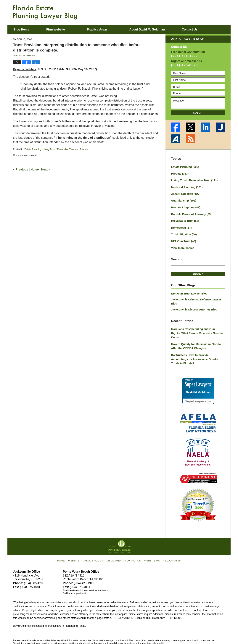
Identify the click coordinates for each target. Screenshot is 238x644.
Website (77, 541)
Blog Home (26, 29)
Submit (198, 113)
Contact (204, 29)
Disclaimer (115, 541)
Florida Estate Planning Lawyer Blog (45, 12)
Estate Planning (33, 149)
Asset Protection (185, 193)
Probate (84, 149)
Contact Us (133, 541)
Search (198, 271)
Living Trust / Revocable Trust (59, 149)
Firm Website (65, 29)
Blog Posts (171, 541)
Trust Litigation (183, 232)
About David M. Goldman (157, 29)
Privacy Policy (95, 541)
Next (46, 169)
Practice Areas (107, 29)
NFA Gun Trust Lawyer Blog (188, 290)
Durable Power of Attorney (190, 212)
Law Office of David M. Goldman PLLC (54, 632)
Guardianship (183, 199)
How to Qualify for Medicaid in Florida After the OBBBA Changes (198, 333)
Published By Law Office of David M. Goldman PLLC (201, 12)
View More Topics (182, 245)
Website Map (152, 541)
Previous (21, 169)
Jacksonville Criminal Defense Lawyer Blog (198, 296)
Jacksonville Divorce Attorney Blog (193, 302)
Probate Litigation (185, 206)
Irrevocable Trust (184, 219)
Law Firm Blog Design (207, 633)
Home (35, 169)
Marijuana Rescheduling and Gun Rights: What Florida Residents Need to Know (197, 323)
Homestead (181, 225)
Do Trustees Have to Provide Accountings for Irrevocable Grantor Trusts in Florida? (197, 343)
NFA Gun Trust (183, 238)
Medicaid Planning (186, 186)
